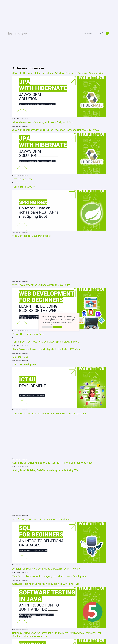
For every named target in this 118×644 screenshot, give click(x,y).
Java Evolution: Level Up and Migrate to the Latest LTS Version (48, 349)
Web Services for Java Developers (31, 236)
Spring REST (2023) (23, 187)
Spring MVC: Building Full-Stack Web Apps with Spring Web (46, 470)
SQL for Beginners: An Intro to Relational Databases (42, 519)
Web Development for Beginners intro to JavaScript (41, 285)
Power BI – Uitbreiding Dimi (28, 334)
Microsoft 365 (20, 357)
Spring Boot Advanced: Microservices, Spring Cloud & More (46, 342)
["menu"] (107, 33)
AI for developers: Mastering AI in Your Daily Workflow (43, 122)
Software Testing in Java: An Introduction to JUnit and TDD (46, 584)
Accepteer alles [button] (57, 327)
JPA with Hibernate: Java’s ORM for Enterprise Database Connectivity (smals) (56, 130)
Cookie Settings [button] (47, 327)
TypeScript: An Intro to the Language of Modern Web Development (50, 576)
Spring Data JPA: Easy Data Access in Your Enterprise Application (49, 414)
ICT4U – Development (25, 364)
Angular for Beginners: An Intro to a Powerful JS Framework (46, 569)
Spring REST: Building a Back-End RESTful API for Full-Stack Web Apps (52, 463)
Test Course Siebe (22, 179)
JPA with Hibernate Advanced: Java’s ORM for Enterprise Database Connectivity (58, 73)
